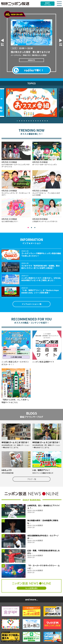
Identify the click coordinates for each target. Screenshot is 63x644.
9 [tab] (35, 120)
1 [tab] (17, 120)
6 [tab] (28, 120)
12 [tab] (42, 120)
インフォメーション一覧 (32, 304)
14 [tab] (47, 120)
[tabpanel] (32, 103)
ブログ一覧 (32, 479)
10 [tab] (37, 120)
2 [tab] (19, 120)
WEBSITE (31, 60)
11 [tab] (40, 120)
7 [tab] (31, 120)
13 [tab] (44, 120)
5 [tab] (26, 120)
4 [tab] (24, 120)
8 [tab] (33, 120)
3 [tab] (21, 120)
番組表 (47, 4)
